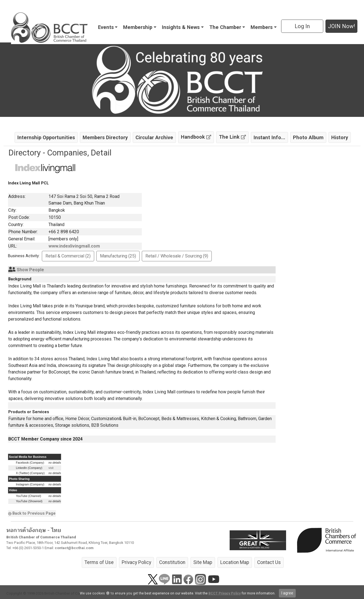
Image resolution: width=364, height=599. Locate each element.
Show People (30, 270)
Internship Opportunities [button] (46, 137)
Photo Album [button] (308, 137)
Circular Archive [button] (154, 137)
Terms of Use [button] (99, 562)
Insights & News (181, 27)
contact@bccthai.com (74, 548)
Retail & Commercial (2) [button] (68, 256)
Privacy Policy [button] (136, 562)
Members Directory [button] (105, 137)
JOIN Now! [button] (341, 26)
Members (262, 27)
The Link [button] (232, 137)
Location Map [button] (235, 562)
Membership (138, 27)
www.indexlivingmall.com (74, 246)
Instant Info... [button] (269, 137)
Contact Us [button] (269, 562)
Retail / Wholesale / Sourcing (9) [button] (177, 256)
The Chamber (225, 27)
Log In (302, 26)
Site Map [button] (203, 562)
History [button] (340, 137)
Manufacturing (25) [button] (118, 256)
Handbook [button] (196, 137)
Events (106, 27)
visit (51, 468)
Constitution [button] (172, 562)
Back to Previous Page (34, 513)
